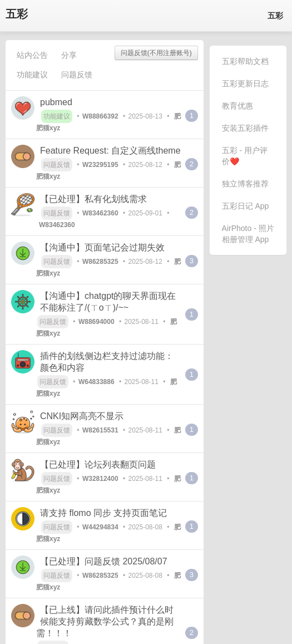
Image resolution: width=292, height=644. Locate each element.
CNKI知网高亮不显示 (82, 416)
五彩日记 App (246, 206)
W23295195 (100, 165)
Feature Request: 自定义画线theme (110, 151)
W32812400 (100, 479)
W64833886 (96, 382)
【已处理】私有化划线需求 (93, 199)
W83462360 (100, 213)
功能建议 (32, 75)
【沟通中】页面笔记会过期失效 (102, 247)
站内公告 (32, 55)
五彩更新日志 (245, 83)
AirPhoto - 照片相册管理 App (248, 234)
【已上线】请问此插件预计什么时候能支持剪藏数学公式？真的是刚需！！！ (105, 621)
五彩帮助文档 (245, 61)
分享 (69, 55)
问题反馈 (77, 75)
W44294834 (100, 527)
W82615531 (100, 430)
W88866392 (100, 116)
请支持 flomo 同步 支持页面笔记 (103, 513)
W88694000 (96, 322)
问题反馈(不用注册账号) (156, 53)
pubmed (56, 102)
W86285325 (100, 262)
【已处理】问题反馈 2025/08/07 (104, 561)
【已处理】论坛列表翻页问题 (98, 464)
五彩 (17, 14)
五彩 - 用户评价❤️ (245, 156)
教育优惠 (237, 106)
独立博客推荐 (245, 184)
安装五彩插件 (245, 128)
